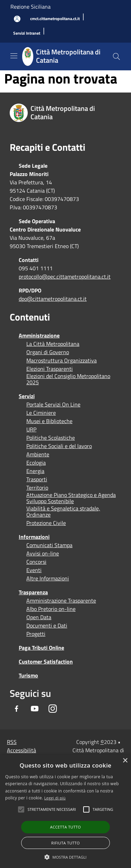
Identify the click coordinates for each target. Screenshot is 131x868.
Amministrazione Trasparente (61, 600)
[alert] (65, 811)
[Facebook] (17, 709)
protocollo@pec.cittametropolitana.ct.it (65, 277)
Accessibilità (21, 750)
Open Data (39, 617)
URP (31, 429)
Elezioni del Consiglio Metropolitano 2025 (68, 379)
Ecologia (36, 463)
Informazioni (34, 537)
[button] (52, 809)
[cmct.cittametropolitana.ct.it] (55, 19)
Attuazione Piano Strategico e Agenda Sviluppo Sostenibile (71, 498)
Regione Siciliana (30, 7)
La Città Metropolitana (53, 344)
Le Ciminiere (41, 413)
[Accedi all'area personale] (17, 19)
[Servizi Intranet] (27, 33)
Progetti (36, 634)
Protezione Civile (46, 523)
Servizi (27, 396)
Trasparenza (33, 592)
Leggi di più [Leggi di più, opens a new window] (55, 798)
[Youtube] (35, 709)
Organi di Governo (48, 352)
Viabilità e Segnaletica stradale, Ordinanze (63, 511)
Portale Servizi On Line (53, 404)
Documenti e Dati (47, 625)
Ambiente (38, 454)
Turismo (28, 675)
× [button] (125, 761)
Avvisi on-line (43, 553)
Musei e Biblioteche (49, 421)
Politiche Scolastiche (51, 438)
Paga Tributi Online (41, 648)
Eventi (34, 570)
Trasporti (37, 479)
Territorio (37, 488)
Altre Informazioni (48, 578)
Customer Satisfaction (46, 661)
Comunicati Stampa (49, 545)
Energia (35, 471)
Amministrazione (39, 335)
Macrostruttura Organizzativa (62, 360)
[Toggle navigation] (14, 56)
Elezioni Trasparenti (50, 369)
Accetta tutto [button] (66, 827)
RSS (12, 742)
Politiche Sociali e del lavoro (59, 446)
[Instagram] (53, 709)
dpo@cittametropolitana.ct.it (53, 299)
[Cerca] (116, 56)
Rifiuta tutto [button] (65, 843)
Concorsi (36, 562)
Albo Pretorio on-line (51, 609)
